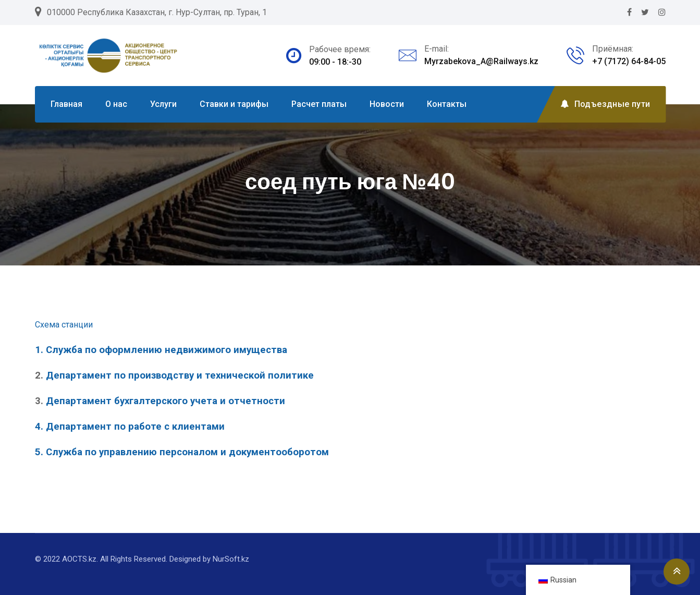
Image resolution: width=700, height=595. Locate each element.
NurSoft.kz (231, 559)
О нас (116, 104)
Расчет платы (319, 104)
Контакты (447, 104)
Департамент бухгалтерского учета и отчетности (165, 401)
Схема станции (64, 325)
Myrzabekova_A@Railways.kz (481, 61)
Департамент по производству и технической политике (181, 375)
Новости (387, 104)
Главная (66, 104)
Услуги (163, 104)
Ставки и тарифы (234, 104)
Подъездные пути (605, 104)
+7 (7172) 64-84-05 (629, 61)
